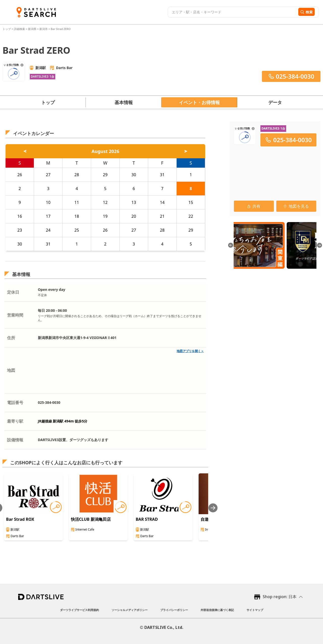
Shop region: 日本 (280, 597)
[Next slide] (213, 508)
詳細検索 (20, 29)
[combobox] (232, 12)
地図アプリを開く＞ (190, 351)
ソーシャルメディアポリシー (130, 610)
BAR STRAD (147, 519)
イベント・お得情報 (199, 102)
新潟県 (32, 29)
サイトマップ (255, 610)
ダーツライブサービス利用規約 (79, 610)
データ (275, 102)
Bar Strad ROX (20, 519)
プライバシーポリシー (174, 610)
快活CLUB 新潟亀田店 (91, 519)
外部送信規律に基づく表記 (217, 610)
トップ (7, 29)
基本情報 (124, 102)
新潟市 (44, 29)
